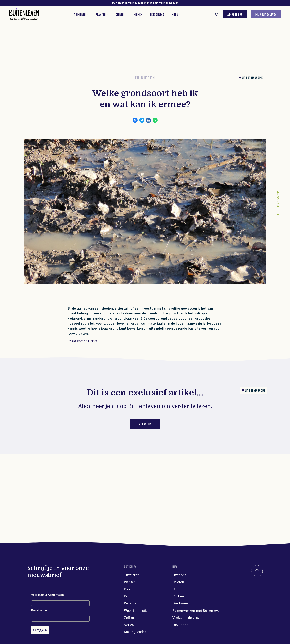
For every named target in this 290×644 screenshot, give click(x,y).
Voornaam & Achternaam (48, 595)
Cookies (178, 596)
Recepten (131, 603)
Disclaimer (181, 603)
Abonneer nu (235, 14)
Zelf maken (133, 618)
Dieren (129, 589)
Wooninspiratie (136, 611)
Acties (129, 625)
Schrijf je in (40, 630)
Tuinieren (132, 575)
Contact (178, 589)
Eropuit (130, 596)
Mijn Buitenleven (266, 14)
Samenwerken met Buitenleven (197, 611)
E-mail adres (40, 610)
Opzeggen (180, 625)
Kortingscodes (135, 632)
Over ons (179, 575)
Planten (130, 582)
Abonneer (145, 424)
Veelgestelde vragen (188, 618)
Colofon (178, 582)
